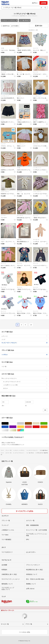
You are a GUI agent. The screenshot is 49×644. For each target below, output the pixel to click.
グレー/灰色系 (24, 423)
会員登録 (43, 3)
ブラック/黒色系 (8, 423)
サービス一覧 (5, 624)
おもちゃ (25, 388)
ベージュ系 (40, 423)
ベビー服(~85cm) (25, 20)
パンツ (2, 120)
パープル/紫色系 (16, 427)
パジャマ (3, 239)
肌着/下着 (19, 120)
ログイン (35, 3)
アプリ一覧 (29, 624)
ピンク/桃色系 (32, 427)
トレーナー (3, 144)
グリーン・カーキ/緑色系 (47, 423)
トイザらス (24, 355)
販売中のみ (5, 26)
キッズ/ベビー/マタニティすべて (25, 382)
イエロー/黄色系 (24, 427)
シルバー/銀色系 (8, 430)
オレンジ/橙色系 (47, 427)
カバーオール (20, 216)
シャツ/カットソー (5, 96)
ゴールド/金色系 (16, 430)
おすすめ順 (15, 26)
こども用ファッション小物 (25, 385)
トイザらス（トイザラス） (9, 20)
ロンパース (36, 48)
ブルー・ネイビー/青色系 (8, 427)
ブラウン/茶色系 (32, 423)
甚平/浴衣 (35, 120)
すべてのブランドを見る (25, 511)
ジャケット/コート (5, 192)
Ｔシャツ (19, 96)
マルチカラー (24, 430)
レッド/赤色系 (40, 427)
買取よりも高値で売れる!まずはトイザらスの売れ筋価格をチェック (24, 444)
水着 (18, 48)
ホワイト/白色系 (16, 423)
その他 (2, 48)
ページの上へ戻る (25, 632)
